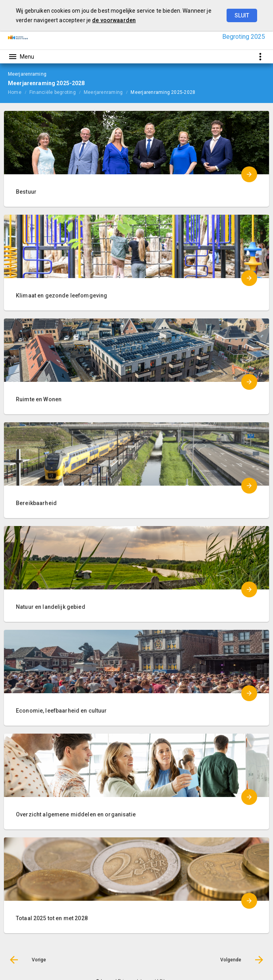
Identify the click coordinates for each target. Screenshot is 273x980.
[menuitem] (19, 92)
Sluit (242, 15)
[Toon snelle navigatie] (260, 56)
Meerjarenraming (103, 92)
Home (15, 92)
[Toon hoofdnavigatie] (21, 57)
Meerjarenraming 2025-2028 (163, 92)
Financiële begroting (53, 92)
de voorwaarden (114, 20)
